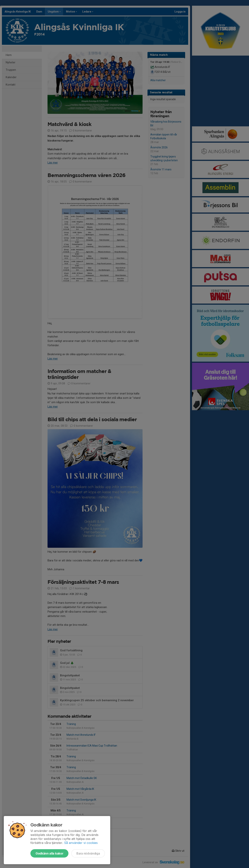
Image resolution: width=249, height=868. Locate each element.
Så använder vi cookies (81, 843)
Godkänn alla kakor (49, 853)
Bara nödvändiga (88, 853)
